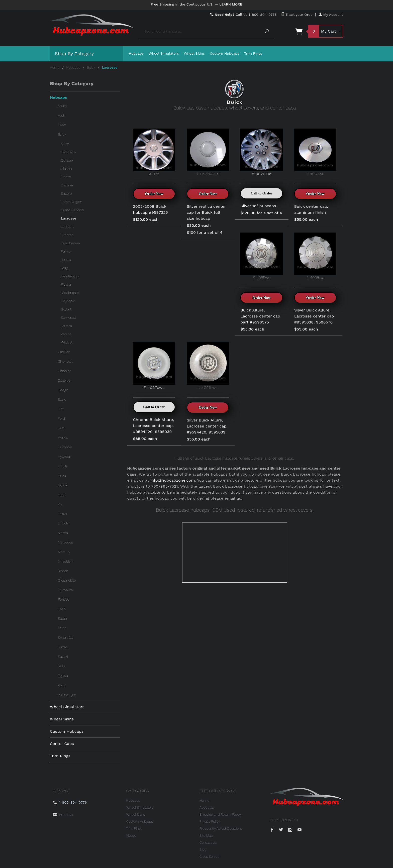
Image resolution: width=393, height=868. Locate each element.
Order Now (154, 194)
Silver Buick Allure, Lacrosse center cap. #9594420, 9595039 (207, 426)
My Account (331, 15)
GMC (62, 428)
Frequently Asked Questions (221, 828)
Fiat (61, 409)
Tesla (62, 666)
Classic (66, 169)
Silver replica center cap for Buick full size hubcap (206, 212)
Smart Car (66, 637)
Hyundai (64, 457)
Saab (62, 609)
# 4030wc (315, 152)
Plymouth (65, 590)
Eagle (62, 399)
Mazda (63, 533)
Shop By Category (74, 53)
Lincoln (64, 523)
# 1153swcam (208, 152)
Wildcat (67, 342)
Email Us (66, 815)
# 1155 (154, 152)
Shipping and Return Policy (220, 814)
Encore (66, 193)
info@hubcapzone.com (173, 480)
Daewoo (64, 380)
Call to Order (262, 193)
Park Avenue (70, 243)
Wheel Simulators (164, 53)
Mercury (64, 552)
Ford (61, 418)
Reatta (66, 260)
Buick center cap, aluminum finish (311, 209)
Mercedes (65, 542)
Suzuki (63, 657)
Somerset (69, 317)
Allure (65, 144)
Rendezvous (70, 276)
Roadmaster (70, 293)
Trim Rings (253, 53)
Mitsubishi (66, 561)
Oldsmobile (67, 580)
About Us (207, 807)
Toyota (63, 676)
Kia (60, 504)
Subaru (63, 647)
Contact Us (208, 842)
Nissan (63, 571)
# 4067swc (208, 366)
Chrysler (64, 371)
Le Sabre (68, 227)
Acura (62, 106)
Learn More (231, 4)
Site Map (206, 835)
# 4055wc (261, 256)
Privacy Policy (210, 821)
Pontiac (64, 599)
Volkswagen (67, 695)
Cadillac (64, 352)
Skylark (66, 309)
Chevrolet (65, 361)
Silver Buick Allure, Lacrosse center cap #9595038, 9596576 (314, 316)
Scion (62, 628)
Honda (63, 438)
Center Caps (62, 744)
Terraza (66, 326)
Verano (66, 334)
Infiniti (62, 466)
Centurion (68, 152)
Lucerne (67, 235)
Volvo (62, 685)
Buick (91, 67)
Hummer (65, 447)
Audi (61, 115)
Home (55, 67)
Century (67, 160)
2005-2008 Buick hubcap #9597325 (151, 209)
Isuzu (62, 476)
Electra (66, 177)
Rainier (66, 251)
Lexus (62, 514)
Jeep (62, 495)
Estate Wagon (71, 202)
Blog (203, 849)
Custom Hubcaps (225, 53)
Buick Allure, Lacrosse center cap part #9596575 (260, 316)
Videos (131, 835)
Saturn (63, 618)
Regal (65, 268)
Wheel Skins (194, 53)
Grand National (72, 210)
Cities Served (210, 856)
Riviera (66, 284)
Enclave (67, 185)
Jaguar (63, 485)
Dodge (63, 390)
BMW (62, 125)
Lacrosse (69, 218)
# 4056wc (315, 256)
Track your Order (298, 15)
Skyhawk (68, 301)
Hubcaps (136, 53)
